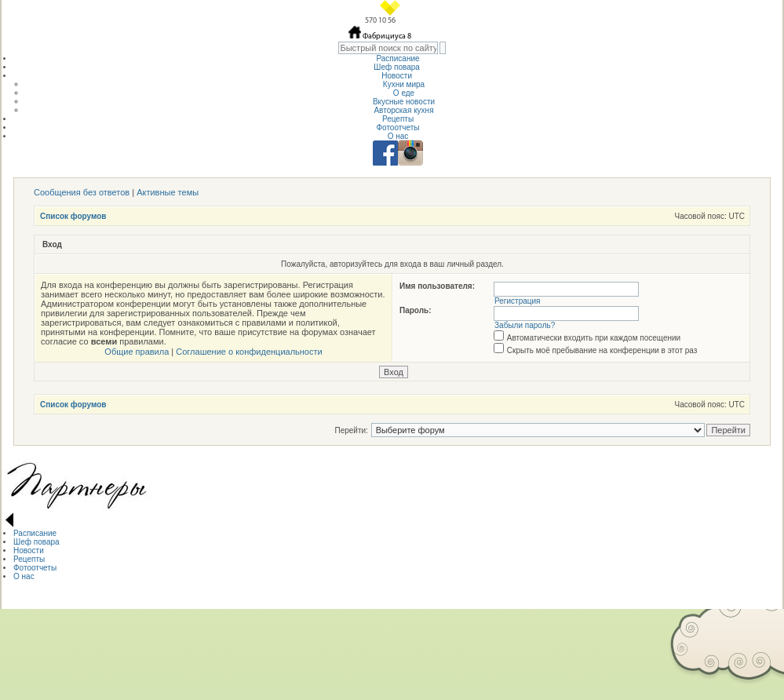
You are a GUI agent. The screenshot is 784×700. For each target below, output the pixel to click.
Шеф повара (397, 67)
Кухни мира (404, 84)
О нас (398, 136)
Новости (398, 76)
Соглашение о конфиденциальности (249, 352)
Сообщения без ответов (82, 192)
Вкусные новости (404, 102)
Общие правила (137, 352)
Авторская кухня (403, 110)
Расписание (397, 58)
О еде (404, 93)
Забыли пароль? (525, 325)
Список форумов (73, 216)
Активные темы (168, 192)
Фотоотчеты (397, 128)
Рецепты (398, 119)
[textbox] (388, 48)
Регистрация (517, 301)
